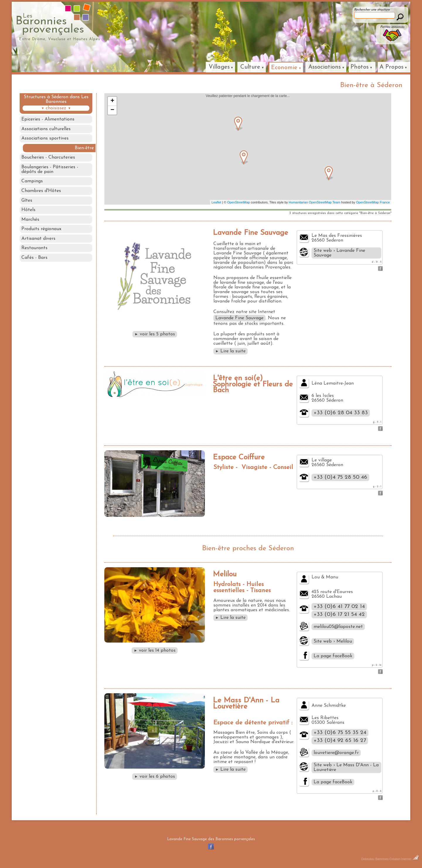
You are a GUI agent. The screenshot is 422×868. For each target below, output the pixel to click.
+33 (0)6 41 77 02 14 (339, 607)
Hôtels (28, 211)
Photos (360, 67)
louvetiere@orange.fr (336, 753)
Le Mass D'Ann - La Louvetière (246, 704)
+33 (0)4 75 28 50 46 (340, 477)
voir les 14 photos (155, 650)
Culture (250, 67)
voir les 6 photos (155, 777)
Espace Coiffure (239, 457)
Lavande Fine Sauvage (250, 233)
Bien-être (85, 148)
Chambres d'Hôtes (41, 192)
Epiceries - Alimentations (48, 119)
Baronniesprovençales (77, 24)
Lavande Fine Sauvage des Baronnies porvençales (211, 839)
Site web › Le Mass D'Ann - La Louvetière (346, 767)
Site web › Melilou (333, 641)
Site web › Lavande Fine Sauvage (339, 253)
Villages (219, 67)
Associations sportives (45, 139)
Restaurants (34, 250)
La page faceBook (333, 656)
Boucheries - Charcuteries (48, 158)
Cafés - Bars (34, 259)
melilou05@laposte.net (338, 627)
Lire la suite (231, 351)
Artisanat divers (38, 240)
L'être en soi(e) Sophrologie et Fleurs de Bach (253, 384)
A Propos (392, 67)
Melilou (225, 574)
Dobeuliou (368, 859)
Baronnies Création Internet (397, 859)
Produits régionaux (41, 230)
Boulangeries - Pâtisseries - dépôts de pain (50, 170)
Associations (325, 67)
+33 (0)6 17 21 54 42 (339, 615)
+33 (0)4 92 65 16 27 (340, 741)
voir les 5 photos (155, 334)
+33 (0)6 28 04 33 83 (341, 413)
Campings (32, 182)
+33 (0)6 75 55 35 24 (340, 733)
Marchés (30, 221)
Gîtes (27, 201)
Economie (284, 68)
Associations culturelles (46, 129)
